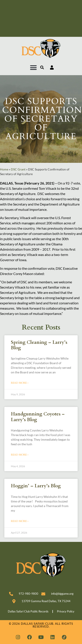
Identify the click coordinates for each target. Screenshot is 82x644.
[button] (33, 68)
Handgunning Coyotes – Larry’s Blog (38, 417)
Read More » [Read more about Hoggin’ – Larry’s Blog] (20, 521)
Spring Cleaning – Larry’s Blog (39, 345)
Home (4, 169)
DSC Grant (18, 169)
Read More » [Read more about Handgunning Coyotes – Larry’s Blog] (20, 455)
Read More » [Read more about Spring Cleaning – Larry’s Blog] (20, 383)
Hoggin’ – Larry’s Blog (36, 486)
